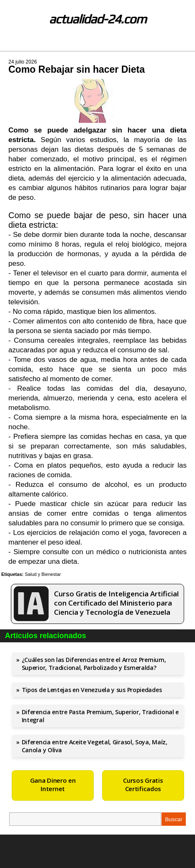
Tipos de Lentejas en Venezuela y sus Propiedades (92, 690)
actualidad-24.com (98, 19)
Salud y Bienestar (43, 574)
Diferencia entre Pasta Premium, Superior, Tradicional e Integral (100, 716)
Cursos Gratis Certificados (143, 784)
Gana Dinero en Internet (53, 784)
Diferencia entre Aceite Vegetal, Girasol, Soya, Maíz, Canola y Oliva (95, 746)
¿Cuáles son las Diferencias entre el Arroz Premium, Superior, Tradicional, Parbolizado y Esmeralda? (94, 664)
